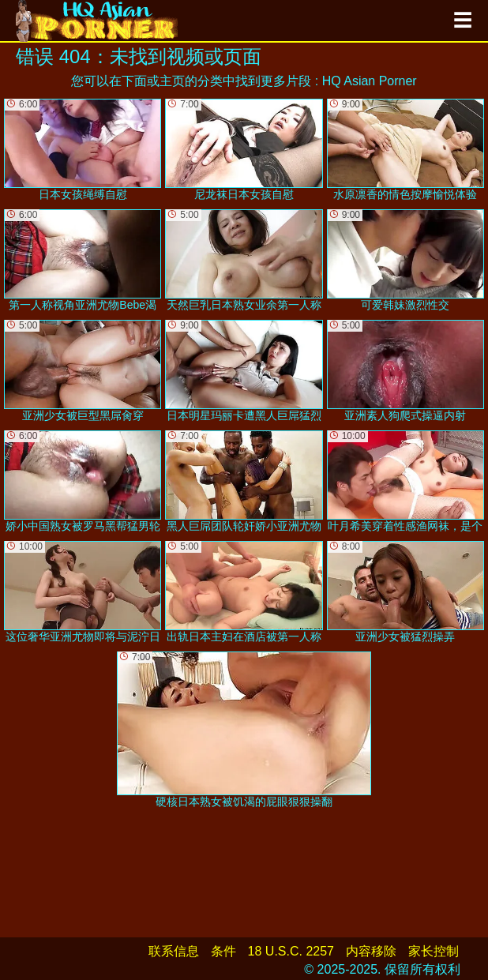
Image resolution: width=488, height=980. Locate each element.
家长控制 (434, 951)
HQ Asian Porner (370, 81)
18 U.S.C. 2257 (291, 951)
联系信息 (174, 951)
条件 (223, 951)
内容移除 (371, 951)
